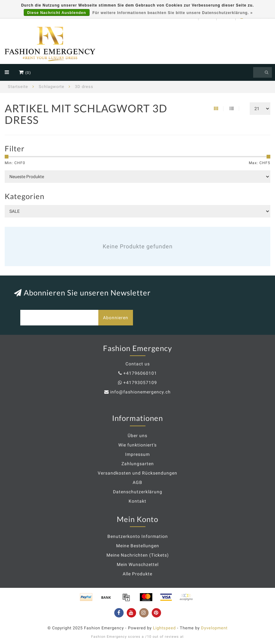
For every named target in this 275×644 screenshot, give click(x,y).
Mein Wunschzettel (138, 564)
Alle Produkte (137, 574)
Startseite (18, 87)
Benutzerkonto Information (138, 536)
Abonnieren (116, 318)
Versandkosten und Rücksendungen (137, 473)
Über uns (137, 436)
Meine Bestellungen (138, 546)
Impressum (137, 454)
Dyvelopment (214, 628)
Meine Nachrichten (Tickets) (138, 555)
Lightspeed (164, 628)
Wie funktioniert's (137, 445)
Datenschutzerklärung (138, 492)
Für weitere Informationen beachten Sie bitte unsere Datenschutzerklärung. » (173, 13)
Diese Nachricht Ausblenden (56, 13)
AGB (137, 482)
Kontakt (137, 501)
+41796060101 (140, 373)
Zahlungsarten (138, 464)
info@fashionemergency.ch (140, 392)
